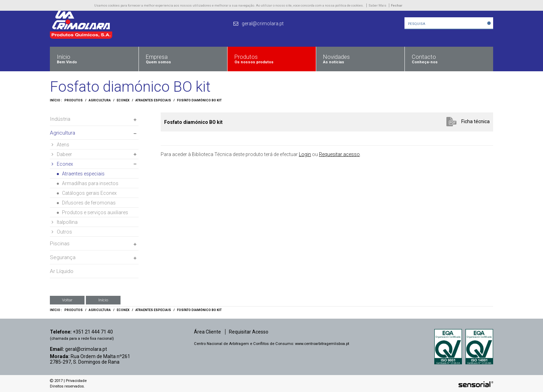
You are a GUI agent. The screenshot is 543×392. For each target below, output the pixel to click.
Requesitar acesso (339, 154)
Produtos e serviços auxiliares (92, 212)
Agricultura (100, 100)
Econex (123, 100)
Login (305, 154)
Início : (56, 100)
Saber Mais (377, 5)
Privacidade (76, 381)
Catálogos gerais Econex (87, 193)
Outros (62, 232)
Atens (60, 145)
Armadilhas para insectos (88, 183)
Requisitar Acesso (249, 332)
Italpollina (65, 222)
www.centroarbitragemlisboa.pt (322, 344)
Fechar (397, 5)
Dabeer (62, 154)
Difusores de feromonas (86, 203)
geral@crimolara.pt (86, 349)
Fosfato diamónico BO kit (199, 100)
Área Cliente (207, 332)
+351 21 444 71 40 (93, 332)
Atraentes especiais (153, 100)
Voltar (67, 300)
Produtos (74, 100)
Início (103, 300)
